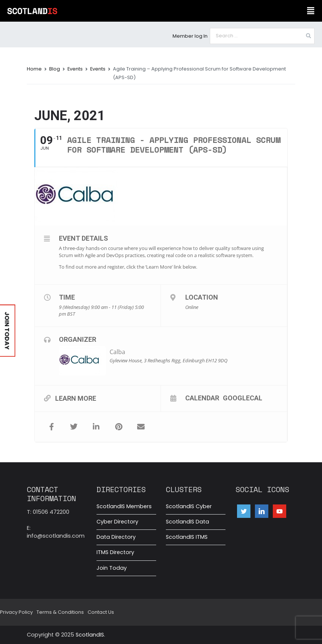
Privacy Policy (16, 612)
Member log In (190, 36)
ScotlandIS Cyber (189, 506)
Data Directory (116, 537)
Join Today (112, 568)
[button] (311, 11)
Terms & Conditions (60, 612)
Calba (117, 352)
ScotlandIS (90, 635)
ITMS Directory (115, 552)
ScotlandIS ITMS (187, 537)
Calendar (202, 398)
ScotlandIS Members (124, 506)
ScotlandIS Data (187, 522)
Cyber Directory (117, 522)
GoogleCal (243, 398)
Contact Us (101, 612)
